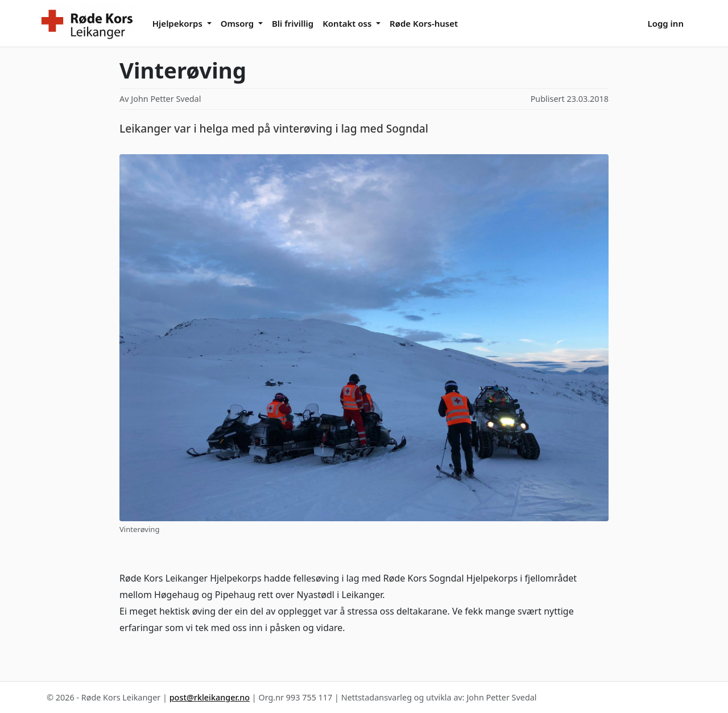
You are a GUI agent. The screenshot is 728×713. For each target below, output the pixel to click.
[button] (182, 23)
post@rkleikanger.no (210, 697)
